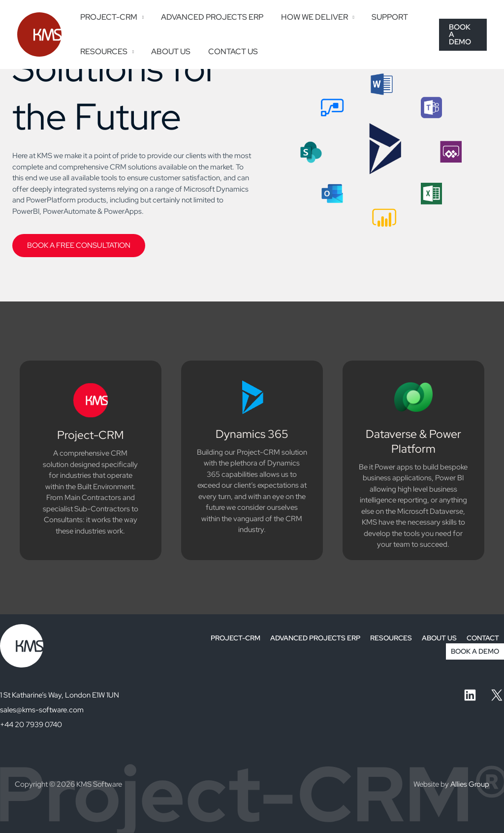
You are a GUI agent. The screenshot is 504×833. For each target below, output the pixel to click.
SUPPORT (384, 17)
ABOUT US (168, 51)
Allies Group (470, 784)
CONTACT (483, 638)
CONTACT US (229, 51)
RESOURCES (103, 51)
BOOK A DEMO (475, 651)
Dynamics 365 (252, 434)
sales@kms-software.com (42, 710)
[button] (462, 34)
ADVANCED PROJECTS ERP (210, 17)
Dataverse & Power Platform (413, 441)
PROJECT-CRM (108, 17)
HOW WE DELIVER (310, 17)
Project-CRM (90, 435)
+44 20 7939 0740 (31, 725)
